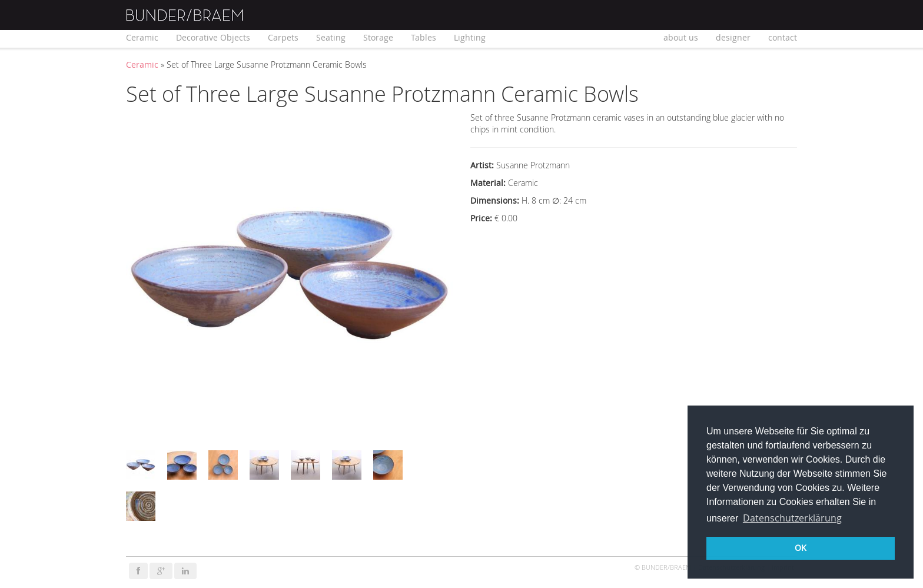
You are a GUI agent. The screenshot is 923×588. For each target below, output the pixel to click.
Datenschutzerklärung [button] (792, 518)
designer (733, 37)
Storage (378, 37)
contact (783, 37)
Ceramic (142, 37)
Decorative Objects (213, 37)
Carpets (283, 37)
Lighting (470, 37)
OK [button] (801, 548)
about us (681, 37)
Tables (424, 37)
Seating (331, 37)
